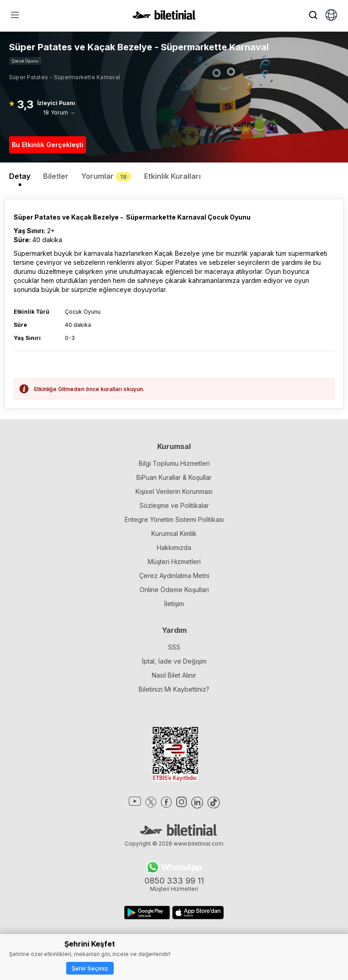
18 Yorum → (59, 112)
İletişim (174, 604)
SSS (174, 647)
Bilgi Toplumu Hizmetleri (174, 463)
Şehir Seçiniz (90, 968)
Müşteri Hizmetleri (174, 562)
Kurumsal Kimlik (174, 533)
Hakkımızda (174, 547)
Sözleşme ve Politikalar (174, 505)
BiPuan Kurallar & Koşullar (174, 477)
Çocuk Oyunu (25, 61)
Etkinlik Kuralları (172, 176)
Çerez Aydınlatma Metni (174, 576)
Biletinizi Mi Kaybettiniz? (174, 689)
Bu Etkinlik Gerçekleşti (48, 145)
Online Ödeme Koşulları (174, 590)
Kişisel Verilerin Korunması (174, 491)
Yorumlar (106, 176)
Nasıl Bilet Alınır (174, 675)
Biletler (56, 176)
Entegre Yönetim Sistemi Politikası (174, 519)
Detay (20, 176)
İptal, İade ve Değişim (174, 661)
